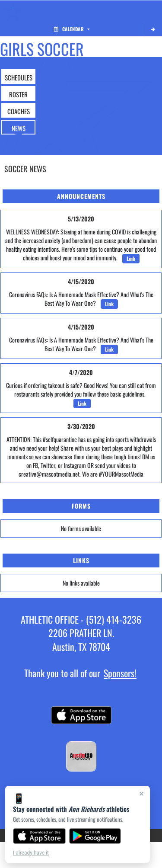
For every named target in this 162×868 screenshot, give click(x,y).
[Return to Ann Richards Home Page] (13, 11)
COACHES (19, 111)
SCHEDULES (19, 77)
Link (131, 258)
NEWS (19, 128)
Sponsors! (120, 673)
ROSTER (18, 94)
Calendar (72, 29)
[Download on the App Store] (39, 836)
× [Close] (141, 794)
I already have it (31, 853)
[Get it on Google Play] (95, 836)
